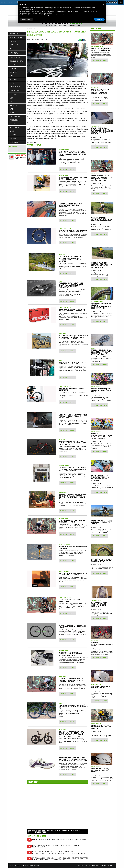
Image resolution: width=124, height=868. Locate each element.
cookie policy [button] (33, 9)
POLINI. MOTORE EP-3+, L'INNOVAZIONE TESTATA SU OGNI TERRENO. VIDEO (59, 840)
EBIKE (12, 76)
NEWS (12, 113)
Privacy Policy (95, 865)
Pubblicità (81, 865)
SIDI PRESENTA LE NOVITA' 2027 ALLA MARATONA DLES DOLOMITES (72, 363)
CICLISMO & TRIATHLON (14, 53)
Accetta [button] (99, 19)
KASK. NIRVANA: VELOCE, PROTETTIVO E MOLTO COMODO (100, 770)
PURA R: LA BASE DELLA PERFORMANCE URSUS (73, 627)
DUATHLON (14, 72)
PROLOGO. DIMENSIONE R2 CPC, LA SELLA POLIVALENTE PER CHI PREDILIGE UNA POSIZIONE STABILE (101, 352)
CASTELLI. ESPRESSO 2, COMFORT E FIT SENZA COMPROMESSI (73, 521)
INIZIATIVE (62, 255)
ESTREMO (13, 80)
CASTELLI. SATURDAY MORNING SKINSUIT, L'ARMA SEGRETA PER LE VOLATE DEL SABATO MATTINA (102, 436)
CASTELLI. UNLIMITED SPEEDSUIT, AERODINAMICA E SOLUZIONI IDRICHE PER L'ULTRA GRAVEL (102, 265)
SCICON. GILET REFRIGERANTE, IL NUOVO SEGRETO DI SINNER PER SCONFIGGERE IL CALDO (71, 654)
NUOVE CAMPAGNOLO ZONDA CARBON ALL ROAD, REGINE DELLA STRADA (73, 231)
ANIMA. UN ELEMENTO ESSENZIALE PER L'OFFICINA (73, 548)
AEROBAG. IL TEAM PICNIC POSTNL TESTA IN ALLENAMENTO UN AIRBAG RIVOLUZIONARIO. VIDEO (54, 831)
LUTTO (12, 102)
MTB (12, 109)
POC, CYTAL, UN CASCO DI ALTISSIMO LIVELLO (101, 687)
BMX (12, 49)
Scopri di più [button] (26, 19)
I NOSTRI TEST (96, 29)
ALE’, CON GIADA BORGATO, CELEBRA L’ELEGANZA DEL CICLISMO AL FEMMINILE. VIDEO (56, 846)
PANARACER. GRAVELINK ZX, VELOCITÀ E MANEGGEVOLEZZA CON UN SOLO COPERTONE (101, 306)
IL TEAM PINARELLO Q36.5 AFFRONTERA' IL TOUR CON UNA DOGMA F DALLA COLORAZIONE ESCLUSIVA (73, 337)
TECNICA (13, 138)
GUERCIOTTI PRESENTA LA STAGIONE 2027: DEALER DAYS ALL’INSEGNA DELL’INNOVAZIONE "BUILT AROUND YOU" (72, 496)
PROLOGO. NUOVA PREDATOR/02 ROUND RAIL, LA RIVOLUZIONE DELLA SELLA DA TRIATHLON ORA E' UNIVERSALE (72, 285)
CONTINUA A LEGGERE (67, 169)
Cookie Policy (104, 865)
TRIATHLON (14, 142)
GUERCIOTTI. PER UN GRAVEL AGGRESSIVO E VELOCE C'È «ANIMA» (102, 522)
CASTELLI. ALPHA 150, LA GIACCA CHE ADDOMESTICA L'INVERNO (101, 727)
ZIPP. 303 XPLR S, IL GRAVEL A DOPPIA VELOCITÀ (102, 561)
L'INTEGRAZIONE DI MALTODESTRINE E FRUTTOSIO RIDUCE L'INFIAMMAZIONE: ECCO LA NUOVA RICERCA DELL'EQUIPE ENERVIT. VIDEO (59, 852)
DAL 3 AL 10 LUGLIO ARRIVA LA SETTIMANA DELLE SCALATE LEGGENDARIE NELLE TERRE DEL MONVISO (70, 259)
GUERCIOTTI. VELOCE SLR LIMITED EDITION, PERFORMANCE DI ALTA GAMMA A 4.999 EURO (71, 680)
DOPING (13, 68)
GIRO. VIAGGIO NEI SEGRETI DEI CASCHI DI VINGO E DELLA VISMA (73, 178)
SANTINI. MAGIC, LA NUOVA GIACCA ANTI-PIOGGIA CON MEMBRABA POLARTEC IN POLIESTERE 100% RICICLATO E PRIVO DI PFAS (60, 859)
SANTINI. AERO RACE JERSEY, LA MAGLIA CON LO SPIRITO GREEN (101, 390)
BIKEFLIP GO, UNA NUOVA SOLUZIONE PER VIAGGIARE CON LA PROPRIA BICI (73, 310)
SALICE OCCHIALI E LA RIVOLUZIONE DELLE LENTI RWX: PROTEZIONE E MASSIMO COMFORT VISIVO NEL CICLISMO (102, 131)
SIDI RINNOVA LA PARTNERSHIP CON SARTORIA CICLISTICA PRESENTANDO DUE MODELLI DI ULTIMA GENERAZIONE (73, 759)
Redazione (87, 865)
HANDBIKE (14, 94)
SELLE (12, 131)
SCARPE (13, 124)
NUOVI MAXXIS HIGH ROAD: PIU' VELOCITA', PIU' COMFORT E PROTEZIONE (70, 205)
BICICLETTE (12, 2)
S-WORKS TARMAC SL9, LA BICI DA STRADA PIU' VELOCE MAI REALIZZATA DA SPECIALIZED (72, 443)
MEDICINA (14, 105)
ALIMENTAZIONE (16, 38)
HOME (3, 2)
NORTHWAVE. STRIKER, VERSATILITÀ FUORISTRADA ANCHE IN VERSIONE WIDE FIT (73, 707)
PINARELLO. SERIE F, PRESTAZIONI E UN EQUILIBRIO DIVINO (102, 644)
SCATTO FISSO (15, 127)
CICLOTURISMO (15, 57)
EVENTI (13, 83)
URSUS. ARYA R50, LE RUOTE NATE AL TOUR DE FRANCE (72, 600)
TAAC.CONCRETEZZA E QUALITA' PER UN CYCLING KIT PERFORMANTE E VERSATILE (102, 219)
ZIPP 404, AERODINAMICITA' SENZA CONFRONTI (71, 389)
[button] (104, 4)
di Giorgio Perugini (96, 137)
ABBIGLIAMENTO (16, 34)
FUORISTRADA (15, 87)
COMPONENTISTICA (17, 61)
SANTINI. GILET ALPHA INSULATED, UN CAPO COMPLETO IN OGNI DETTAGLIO (99, 604)
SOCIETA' (13, 135)
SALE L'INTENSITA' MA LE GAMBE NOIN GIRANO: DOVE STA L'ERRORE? (73, 574)
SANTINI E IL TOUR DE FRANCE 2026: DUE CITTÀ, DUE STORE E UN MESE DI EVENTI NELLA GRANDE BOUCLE (73, 469)
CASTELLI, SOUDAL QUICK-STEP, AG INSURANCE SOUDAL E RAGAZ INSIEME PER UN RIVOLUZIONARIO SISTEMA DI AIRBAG (73, 153)
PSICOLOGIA (14, 120)
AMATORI (13, 41)
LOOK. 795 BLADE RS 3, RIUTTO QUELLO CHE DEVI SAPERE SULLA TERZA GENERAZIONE (73, 416)
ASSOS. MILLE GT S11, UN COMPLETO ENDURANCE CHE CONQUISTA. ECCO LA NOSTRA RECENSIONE (102, 178)
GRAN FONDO (15, 91)
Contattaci (111, 865)
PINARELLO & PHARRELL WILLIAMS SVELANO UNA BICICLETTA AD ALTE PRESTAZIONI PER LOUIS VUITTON (72, 733)
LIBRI (12, 98)
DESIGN (13, 65)
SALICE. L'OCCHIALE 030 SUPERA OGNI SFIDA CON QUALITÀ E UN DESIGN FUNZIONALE (100, 478)
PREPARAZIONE (15, 116)
